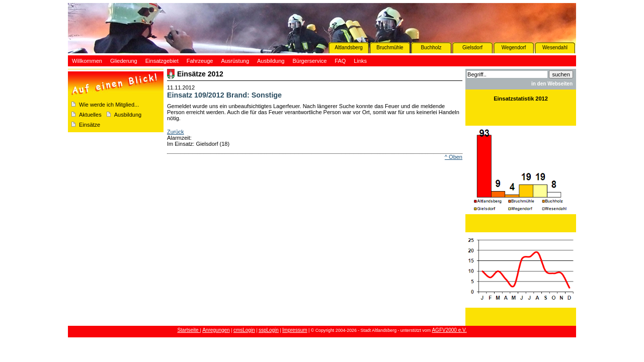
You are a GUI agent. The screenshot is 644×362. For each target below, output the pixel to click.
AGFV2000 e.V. (449, 330)
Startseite (188, 330)
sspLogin (269, 330)
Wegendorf (514, 48)
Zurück (176, 132)
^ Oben (454, 157)
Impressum (295, 330)
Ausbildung (128, 115)
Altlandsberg (349, 48)
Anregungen (216, 330)
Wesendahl (555, 48)
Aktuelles (90, 115)
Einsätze (90, 125)
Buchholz (431, 48)
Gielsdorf (472, 48)
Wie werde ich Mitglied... (109, 105)
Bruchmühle (390, 48)
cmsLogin (244, 330)
